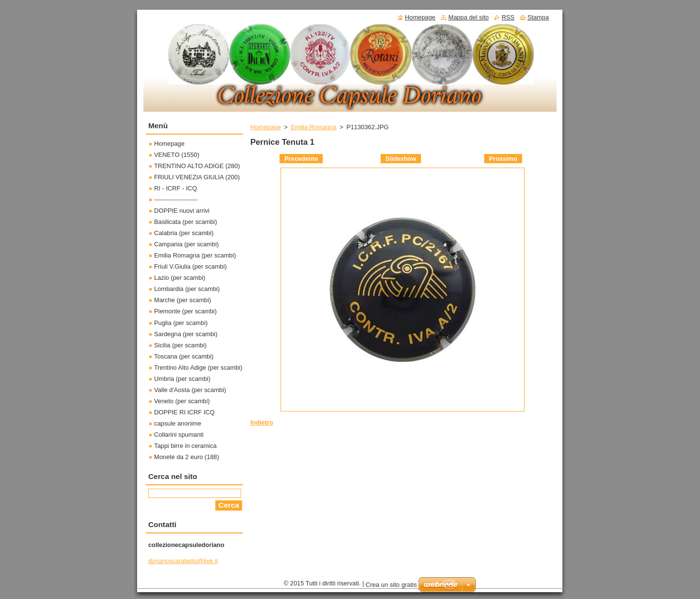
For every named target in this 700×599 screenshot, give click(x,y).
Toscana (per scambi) (184, 356)
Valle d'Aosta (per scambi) (190, 390)
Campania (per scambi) (186, 244)
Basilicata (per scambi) (185, 222)
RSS (508, 17)
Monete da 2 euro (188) (187, 457)
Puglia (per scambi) (181, 323)
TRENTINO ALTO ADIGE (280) (197, 166)
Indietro (262, 422)
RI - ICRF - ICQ (175, 188)
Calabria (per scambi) (184, 233)
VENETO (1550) (177, 155)
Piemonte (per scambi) (185, 311)
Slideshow (401, 159)
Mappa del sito (468, 17)
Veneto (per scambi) (182, 401)
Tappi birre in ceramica (185, 446)
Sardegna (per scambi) (186, 334)
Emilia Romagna (314, 127)
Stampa (538, 17)
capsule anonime (178, 423)
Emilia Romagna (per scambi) (195, 255)
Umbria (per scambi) (182, 379)
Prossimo (503, 159)
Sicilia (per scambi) (180, 345)
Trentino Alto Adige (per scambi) (198, 368)
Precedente (301, 159)
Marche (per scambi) (183, 300)
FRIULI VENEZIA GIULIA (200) (197, 177)
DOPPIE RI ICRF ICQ (184, 412)
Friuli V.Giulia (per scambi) (191, 266)
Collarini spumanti (179, 435)
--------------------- (176, 199)
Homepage (266, 127)
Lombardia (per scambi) (187, 289)
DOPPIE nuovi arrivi (182, 211)
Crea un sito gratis (391, 585)
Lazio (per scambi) (180, 278)
